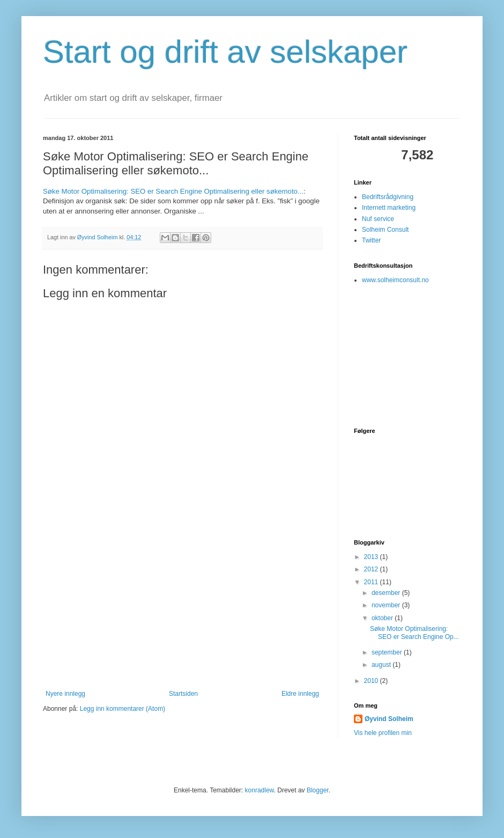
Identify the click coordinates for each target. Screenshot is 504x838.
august (382, 665)
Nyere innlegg (65, 694)
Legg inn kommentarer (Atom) (123, 709)
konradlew (260, 790)
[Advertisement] (182, 609)
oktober (383, 618)
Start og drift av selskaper (225, 52)
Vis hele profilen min (383, 733)
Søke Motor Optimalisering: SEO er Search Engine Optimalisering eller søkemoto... (173, 191)
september (388, 652)
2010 (372, 681)
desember (387, 593)
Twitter (371, 240)
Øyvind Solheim (389, 719)
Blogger (318, 790)
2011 (372, 582)
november (387, 605)
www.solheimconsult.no (395, 280)
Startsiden (183, 694)
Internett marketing (389, 208)
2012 (372, 569)
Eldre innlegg (300, 694)
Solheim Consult (385, 230)
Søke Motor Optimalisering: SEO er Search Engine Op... (414, 633)
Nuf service (378, 219)
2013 (372, 557)
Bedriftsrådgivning (388, 197)
